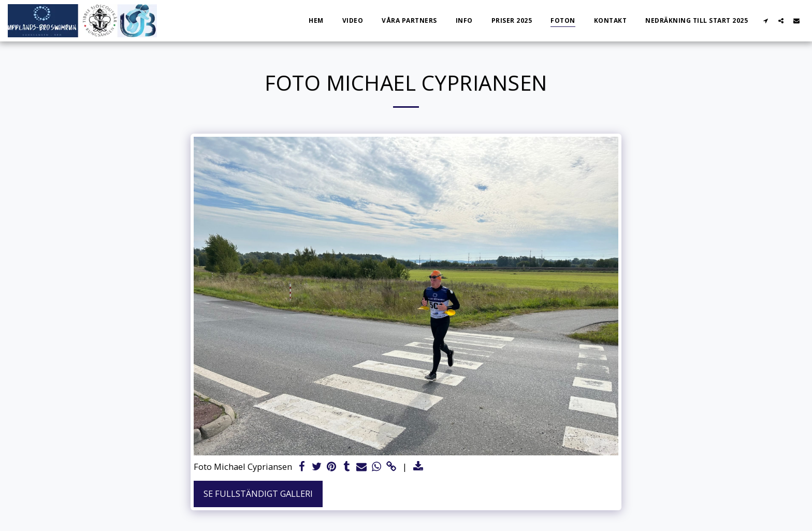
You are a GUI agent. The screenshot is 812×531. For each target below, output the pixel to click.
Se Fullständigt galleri (258, 493)
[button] (765, 20)
